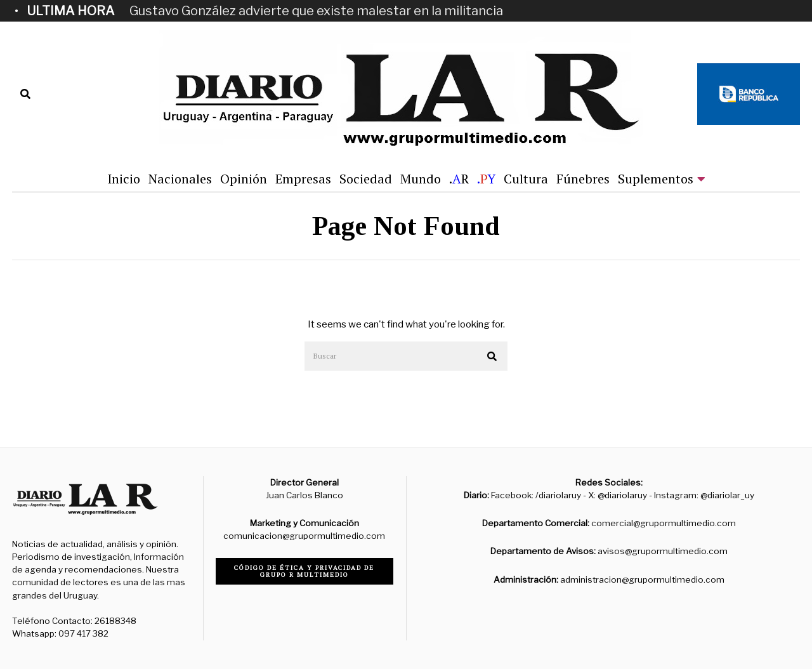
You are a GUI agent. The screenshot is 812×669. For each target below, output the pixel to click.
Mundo (421, 179)
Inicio (124, 179)
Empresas (303, 179)
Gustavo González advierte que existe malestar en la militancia (316, 11)
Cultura (526, 179)
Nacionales (180, 179)
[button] (492, 357)
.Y (486, 179)
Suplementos (656, 179)
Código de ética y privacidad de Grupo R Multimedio (304, 571)
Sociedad (366, 179)
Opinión (244, 179)
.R (459, 179)
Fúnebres (583, 179)
